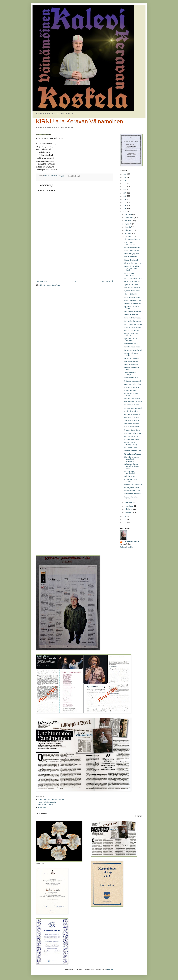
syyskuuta (128, 224)
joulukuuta (128, 214)
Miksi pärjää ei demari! (132, 439)
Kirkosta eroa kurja (131, 361)
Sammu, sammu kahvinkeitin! (130, 472)
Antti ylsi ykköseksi (131, 436)
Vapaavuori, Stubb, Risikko (131, 480)
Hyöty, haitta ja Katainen (133, 278)
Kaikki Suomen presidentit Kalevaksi (51, 799)
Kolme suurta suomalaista (129, 274)
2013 (125, 516)
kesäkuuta (128, 233)
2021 (125, 190)
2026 (125, 174)
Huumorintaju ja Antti (132, 254)
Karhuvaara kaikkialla (132, 424)
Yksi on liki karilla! (131, 294)
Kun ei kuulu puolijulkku (133, 288)
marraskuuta (129, 218)
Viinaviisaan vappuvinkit (133, 494)
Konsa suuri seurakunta (133, 451)
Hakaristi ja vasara (131, 476)
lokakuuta (128, 221)
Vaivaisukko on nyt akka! (133, 408)
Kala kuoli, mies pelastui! (133, 321)
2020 (125, 193)
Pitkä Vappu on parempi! (133, 484)
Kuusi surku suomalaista (133, 324)
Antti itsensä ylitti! (130, 257)
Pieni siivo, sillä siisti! (132, 405)
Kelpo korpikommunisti (132, 281)
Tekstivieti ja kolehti (131, 315)
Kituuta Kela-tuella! (131, 260)
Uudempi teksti (42, 281)
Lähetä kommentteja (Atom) (50, 285)
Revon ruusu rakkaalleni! (133, 312)
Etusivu (74, 281)
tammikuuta (129, 512)
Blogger (110, 970)
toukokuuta (129, 236)
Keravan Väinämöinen (131, 542)
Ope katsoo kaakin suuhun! (131, 340)
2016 (125, 205)
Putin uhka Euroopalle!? (133, 247)
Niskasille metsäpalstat (132, 454)
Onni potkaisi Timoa (131, 344)
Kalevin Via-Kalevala (45, 805)
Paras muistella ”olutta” (132, 297)
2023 (125, 184)
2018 (125, 199)
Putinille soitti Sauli (131, 378)
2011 (125, 522)
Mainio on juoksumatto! (132, 381)
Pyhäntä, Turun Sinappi (133, 291)
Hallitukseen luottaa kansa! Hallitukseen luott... (132, 466)
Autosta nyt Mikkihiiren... (133, 414)
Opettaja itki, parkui (131, 285)
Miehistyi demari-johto (132, 430)
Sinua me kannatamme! (133, 263)
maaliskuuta (129, 506)
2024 (125, 180)
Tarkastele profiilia (127, 547)
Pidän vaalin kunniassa (132, 318)
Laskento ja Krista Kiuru (133, 433)
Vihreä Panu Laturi (131, 448)
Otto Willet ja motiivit (131, 421)
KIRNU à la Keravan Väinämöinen (80, 121)
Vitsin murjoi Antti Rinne (133, 300)
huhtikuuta (128, 503)
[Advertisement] (75, 261)
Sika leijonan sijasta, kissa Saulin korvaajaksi (131, 459)
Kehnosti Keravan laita (132, 331)
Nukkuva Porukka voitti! (133, 304)
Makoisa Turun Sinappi (132, 327)
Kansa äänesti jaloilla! (132, 399)
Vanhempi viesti (107, 281)
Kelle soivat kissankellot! (133, 350)
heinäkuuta (129, 230)
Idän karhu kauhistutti (132, 427)
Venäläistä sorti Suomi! (132, 491)
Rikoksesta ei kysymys (132, 358)
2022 (125, 187)
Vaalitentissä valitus (131, 411)
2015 (125, 209)
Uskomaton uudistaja (132, 387)
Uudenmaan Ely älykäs (132, 384)
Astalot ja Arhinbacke (132, 488)
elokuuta (128, 227)
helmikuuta (129, 509)
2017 (125, 202)
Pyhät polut (42, 807)
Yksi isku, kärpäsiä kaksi (133, 402)
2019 (125, 196)
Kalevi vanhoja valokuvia (47, 802)
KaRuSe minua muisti (132, 347)
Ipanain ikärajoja (130, 390)
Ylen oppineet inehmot (132, 239)
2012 (125, 519)
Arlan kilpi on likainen (132, 418)
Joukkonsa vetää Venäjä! (130, 374)
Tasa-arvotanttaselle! (132, 251)
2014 (125, 212)
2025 (125, 177)
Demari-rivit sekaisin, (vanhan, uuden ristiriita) (132, 268)
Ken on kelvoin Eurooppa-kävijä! (131, 444)
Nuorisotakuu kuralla (132, 365)
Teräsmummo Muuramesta (130, 243)
